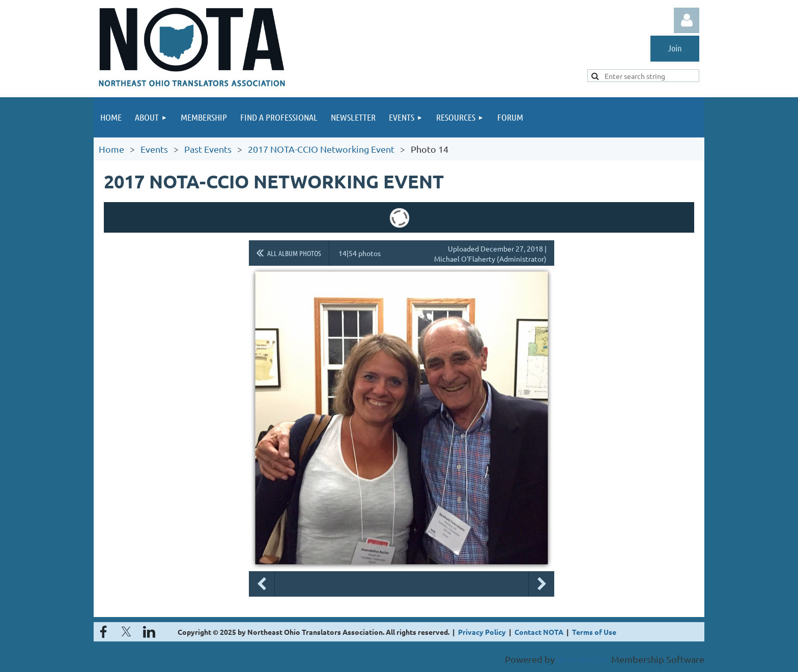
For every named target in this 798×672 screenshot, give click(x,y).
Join (675, 48)
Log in (687, 20)
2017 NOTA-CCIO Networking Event (321, 149)
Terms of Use (594, 632)
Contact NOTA (539, 632)
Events (154, 149)
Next (541, 584)
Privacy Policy (482, 632)
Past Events (208, 149)
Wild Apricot (583, 659)
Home (111, 149)
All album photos (294, 253)
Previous (262, 584)
